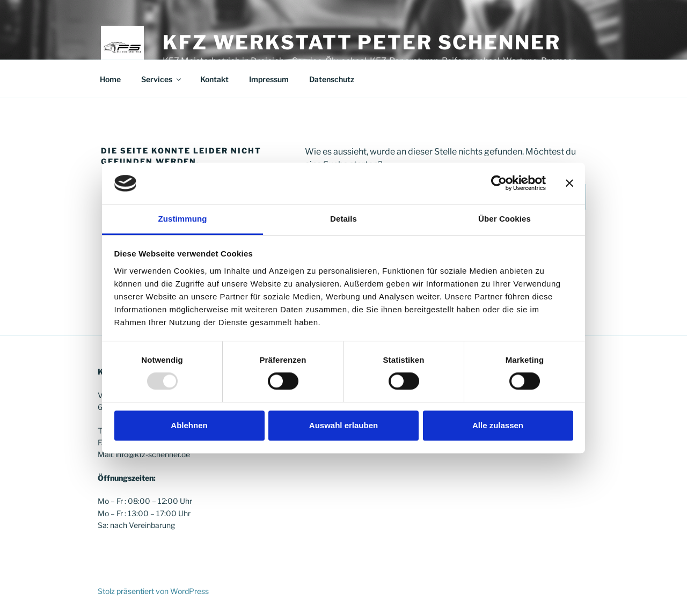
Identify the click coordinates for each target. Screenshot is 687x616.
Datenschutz (332, 79)
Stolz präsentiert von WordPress (153, 591)
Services (162, 79)
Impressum (269, 79)
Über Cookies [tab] (505, 219)
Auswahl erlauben (343, 425)
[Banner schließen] (569, 184)
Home (110, 79)
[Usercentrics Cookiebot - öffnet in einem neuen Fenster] (499, 184)
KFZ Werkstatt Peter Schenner (362, 42)
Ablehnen (189, 425)
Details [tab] (343, 219)
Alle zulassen (498, 425)
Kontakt (214, 79)
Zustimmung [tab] (183, 219)
